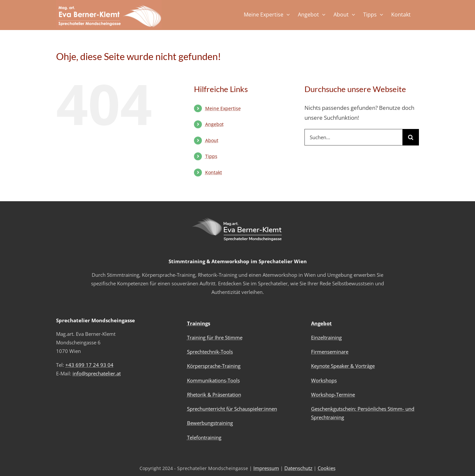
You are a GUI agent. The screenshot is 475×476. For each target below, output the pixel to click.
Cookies (327, 468)
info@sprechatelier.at (97, 373)
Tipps (211, 156)
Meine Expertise (223, 108)
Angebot (214, 124)
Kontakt (214, 172)
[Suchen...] (353, 137)
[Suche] (411, 137)
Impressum (266, 468)
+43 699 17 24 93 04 (89, 365)
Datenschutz (298, 468)
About (212, 140)
